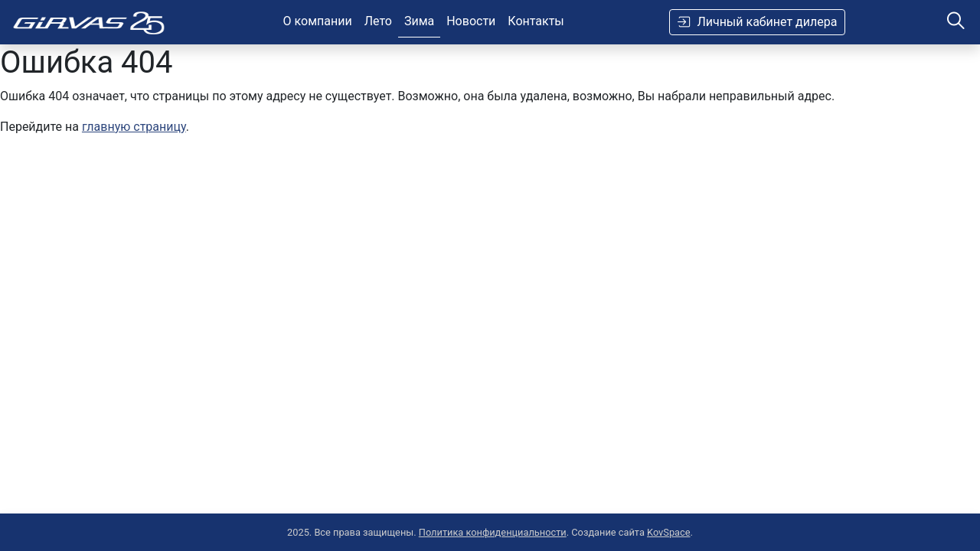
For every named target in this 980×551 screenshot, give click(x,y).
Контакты (536, 21)
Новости (471, 21)
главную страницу (134, 127)
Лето (378, 21)
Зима (419, 21)
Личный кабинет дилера (757, 22)
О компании (318, 21)
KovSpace (669, 532)
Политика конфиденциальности (493, 532)
